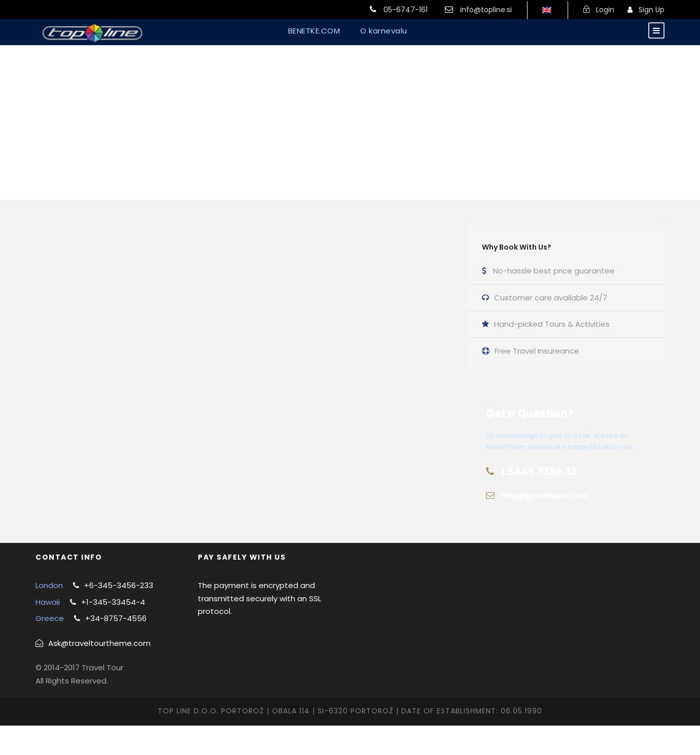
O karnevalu (384, 31)
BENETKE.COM (314, 31)
